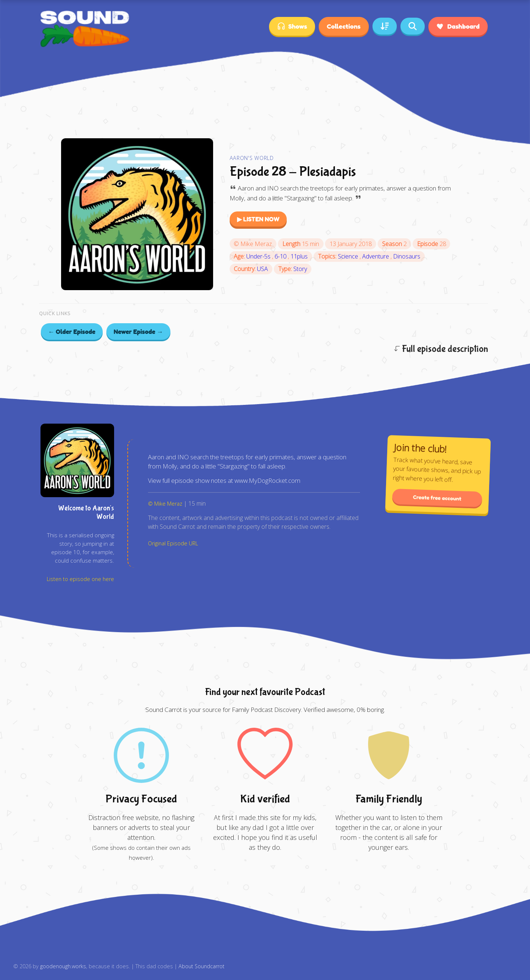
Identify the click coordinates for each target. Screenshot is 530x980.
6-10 (281, 256)
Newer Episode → (138, 332)
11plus (299, 256)
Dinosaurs (407, 256)
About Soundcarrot (202, 966)
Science (349, 256)
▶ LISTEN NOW (258, 219)
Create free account (437, 498)
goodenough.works (63, 966)
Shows (292, 26)
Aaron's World (252, 158)
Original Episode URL (173, 543)
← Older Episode (72, 332)
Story (300, 269)
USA (262, 269)
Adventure (376, 256)
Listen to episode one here (80, 579)
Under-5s (259, 256)
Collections (344, 26)
